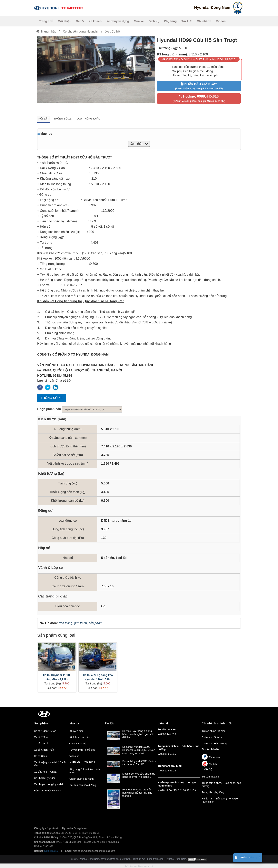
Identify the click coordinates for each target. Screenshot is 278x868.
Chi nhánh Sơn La (212, 737)
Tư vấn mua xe (210, 777)
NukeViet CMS (124, 859)
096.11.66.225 (169, 790)
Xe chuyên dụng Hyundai (48, 784)
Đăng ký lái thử (78, 744)
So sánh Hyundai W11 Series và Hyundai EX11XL (139, 763)
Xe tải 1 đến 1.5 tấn (45, 731)
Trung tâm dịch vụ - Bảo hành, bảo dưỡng (221, 784)
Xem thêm (139, 144)
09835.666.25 (168, 754)
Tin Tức (187, 21)
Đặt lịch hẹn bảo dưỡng (83, 785)
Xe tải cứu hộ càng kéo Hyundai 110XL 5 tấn (98, 677)
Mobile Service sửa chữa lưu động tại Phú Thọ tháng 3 (139, 775)
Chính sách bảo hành (81, 779)
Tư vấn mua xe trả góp (82, 750)
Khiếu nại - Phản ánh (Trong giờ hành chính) (220, 800)
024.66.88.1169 (187, 790)
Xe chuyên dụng (118, 21)
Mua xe (139, 21)
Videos (221, 21)
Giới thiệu (65, 21)
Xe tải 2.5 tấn (42, 737)
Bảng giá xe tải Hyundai (48, 791)
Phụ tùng (170, 21)
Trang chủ (46, 21)
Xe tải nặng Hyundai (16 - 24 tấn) (50, 764)
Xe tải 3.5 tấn (42, 744)
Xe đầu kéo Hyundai (46, 772)
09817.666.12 (168, 771)
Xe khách (95, 21)
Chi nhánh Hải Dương (214, 744)
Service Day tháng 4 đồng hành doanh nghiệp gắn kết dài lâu (138, 734)
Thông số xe (63, 119)
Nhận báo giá (248, 858)
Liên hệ (207, 769)
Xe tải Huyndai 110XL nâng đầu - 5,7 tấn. (57, 677)
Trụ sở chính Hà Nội (213, 731)
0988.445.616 (168, 734)
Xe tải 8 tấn (40, 756)
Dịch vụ (154, 21)
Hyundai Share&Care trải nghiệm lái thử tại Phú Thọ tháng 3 (137, 793)
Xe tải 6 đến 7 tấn (44, 750)
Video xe (74, 756)
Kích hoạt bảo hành (80, 737)
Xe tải (80, 21)
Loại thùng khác (89, 119)
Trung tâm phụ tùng (213, 792)
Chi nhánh (204, 21)
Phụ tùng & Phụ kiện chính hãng (85, 771)
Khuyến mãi (76, 731)
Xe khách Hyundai (45, 778)
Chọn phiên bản (49, 409)
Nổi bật (44, 119)
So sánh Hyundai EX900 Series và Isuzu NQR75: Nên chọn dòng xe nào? (139, 750)
